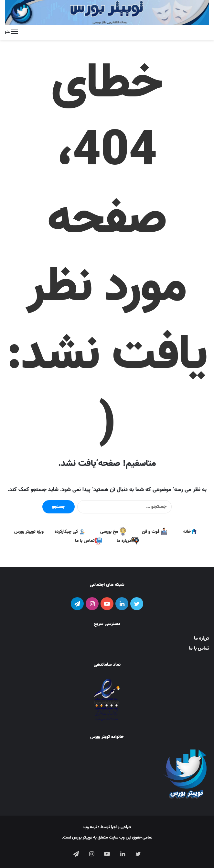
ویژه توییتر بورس (29, 532)
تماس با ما (199, 648)
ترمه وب (90, 827)
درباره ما (202, 638)
